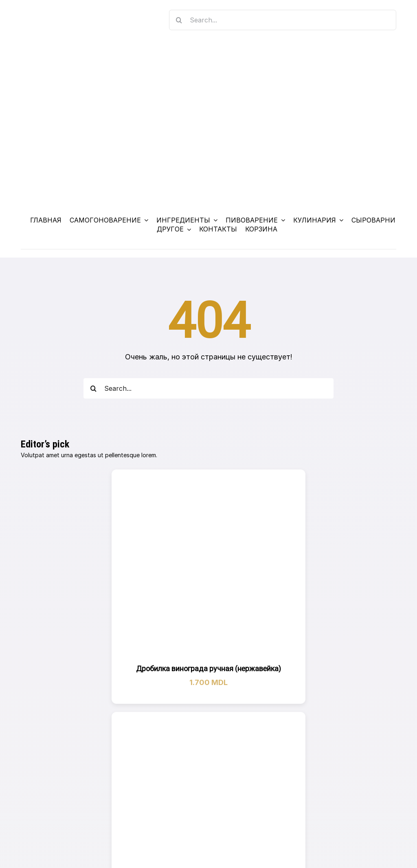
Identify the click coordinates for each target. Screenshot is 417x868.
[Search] (179, 20)
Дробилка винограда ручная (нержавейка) (208, 669)
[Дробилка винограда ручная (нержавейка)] (208, 566)
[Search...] (283, 20)
